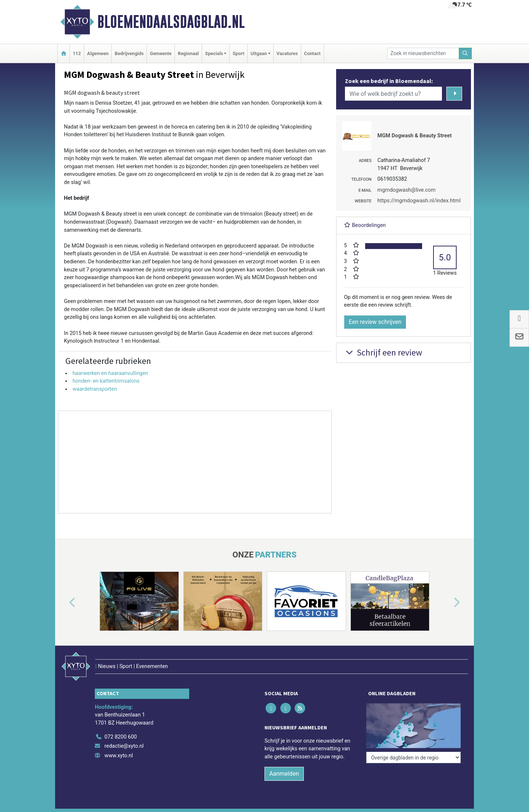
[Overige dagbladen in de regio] (413, 757)
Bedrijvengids (129, 53)
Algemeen (98, 53)
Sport (238, 53)
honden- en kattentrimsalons (106, 381)
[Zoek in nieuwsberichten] (423, 53)
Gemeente (161, 53)
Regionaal (188, 53)
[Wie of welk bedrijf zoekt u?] (393, 94)
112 (77, 53)
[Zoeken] (465, 53)
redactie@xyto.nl (124, 746)
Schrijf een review (383, 352)
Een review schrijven (375, 322)
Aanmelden (284, 774)
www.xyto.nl (118, 756)
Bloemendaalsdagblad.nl (171, 22)
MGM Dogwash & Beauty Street (414, 136)
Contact (312, 53)
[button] (64, 603)
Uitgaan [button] (259, 53)
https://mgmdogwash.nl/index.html (419, 201)
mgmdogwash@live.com (406, 190)
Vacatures (287, 53)
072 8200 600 (120, 737)
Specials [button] (214, 53)
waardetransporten (95, 389)
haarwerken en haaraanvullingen (110, 373)
